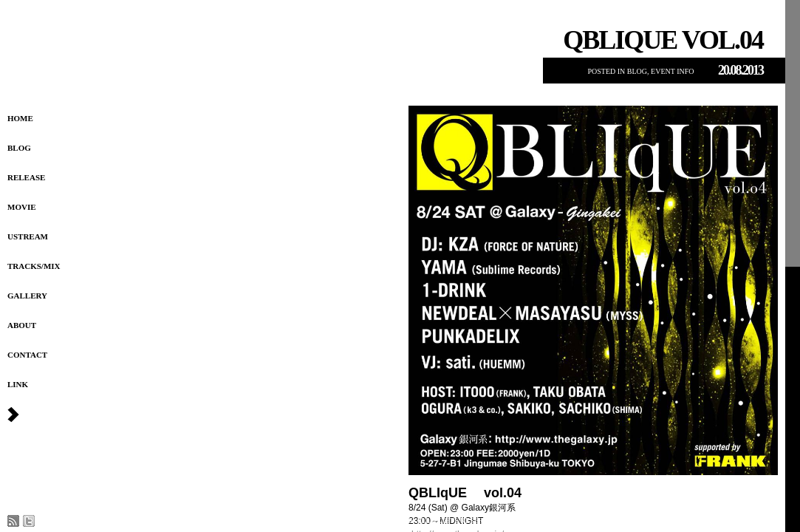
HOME (20, 118)
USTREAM (28, 236)
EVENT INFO (672, 71)
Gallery (27, 296)
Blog (19, 148)
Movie (22, 207)
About (22, 325)
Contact (27, 355)
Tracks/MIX (34, 266)
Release (26, 177)
